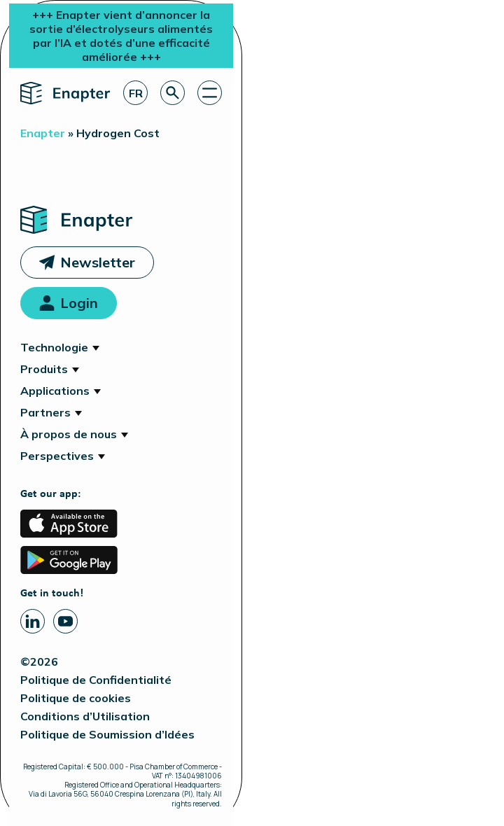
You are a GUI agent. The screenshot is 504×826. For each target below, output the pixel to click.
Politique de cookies (76, 698)
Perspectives (57, 456)
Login (79, 303)
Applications (55, 391)
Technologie (54, 347)
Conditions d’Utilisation (85, 716)
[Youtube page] (65, 621)
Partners (45, 412)
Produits (44, 369)
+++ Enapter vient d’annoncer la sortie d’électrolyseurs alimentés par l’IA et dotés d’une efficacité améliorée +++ (121, 36)
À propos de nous (69, 434)
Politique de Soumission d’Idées (107, 734)
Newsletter (98, 262)
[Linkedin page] (33, 621)
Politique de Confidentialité (96, 680)
